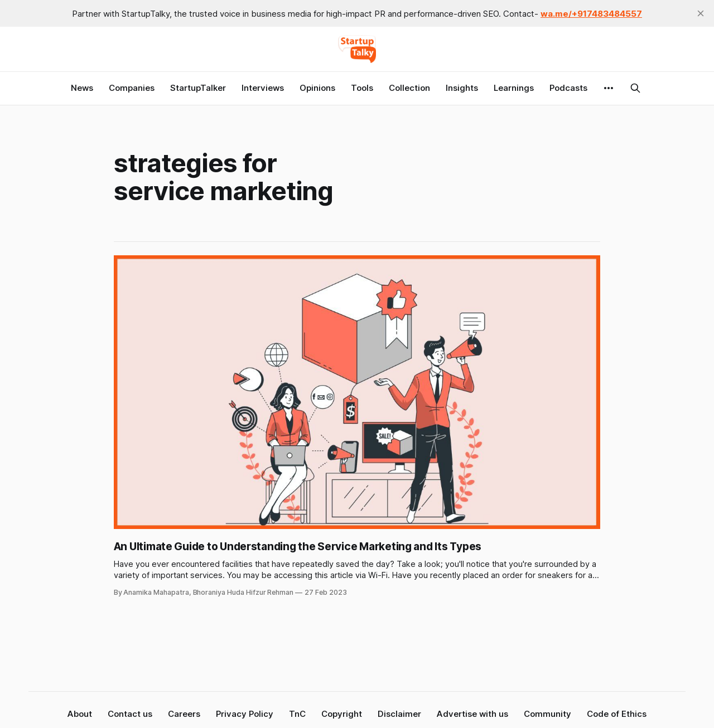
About (80, 714)
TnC (297, 714)
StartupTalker (198, 88)
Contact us (130, 714)
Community (547, 714)
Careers (184, 714)
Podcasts (568, 88)
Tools (362, 88)
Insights (462, 88)
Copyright (342, 714)
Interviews (263, 88)
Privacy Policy (245, 714)
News (82, 88)
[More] (609, 88)
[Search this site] (635, 88)
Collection (409, 88)
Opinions (317, 88)
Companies (132, 88)
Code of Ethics (617, 714)
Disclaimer (399, 714)
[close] (701, 13)
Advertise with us (472, 714)
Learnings (514, 88)
